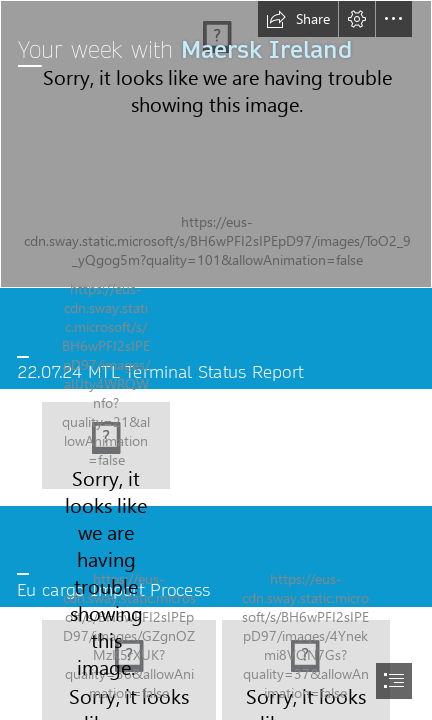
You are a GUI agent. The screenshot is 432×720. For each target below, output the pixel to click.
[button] (298, 19)
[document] (216, 360)
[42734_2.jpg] (216, 144)
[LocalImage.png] (106, 445)
